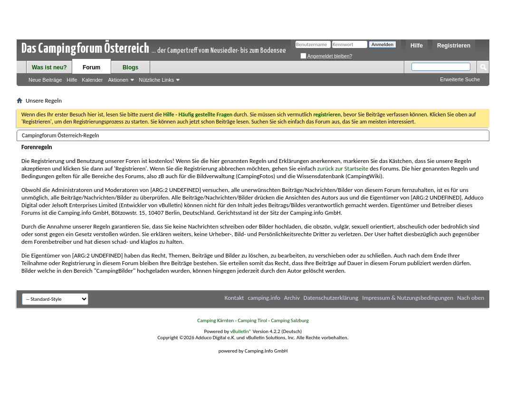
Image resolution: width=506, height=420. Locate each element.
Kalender (92, 80)
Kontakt (234, 298)
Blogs (130, 67)
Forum (91, 67)
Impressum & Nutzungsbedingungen (408, 298)
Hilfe (417, 46)
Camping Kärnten (215, 320)
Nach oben (471, 298)
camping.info (264, 298)
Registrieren (454, 46)
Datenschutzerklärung (331, 298)
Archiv (292, 298)
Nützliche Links (156, 80)
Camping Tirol (252, 320)
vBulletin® (241, 331)
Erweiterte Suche (460, 79)
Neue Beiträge (45, 80)
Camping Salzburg (290, 320)
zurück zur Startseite (343, 168)
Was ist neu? (49, 67)
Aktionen (118, 80)
